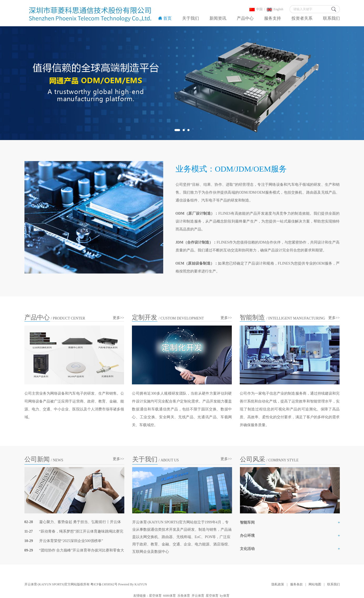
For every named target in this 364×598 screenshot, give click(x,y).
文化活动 (247, 549)
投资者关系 (302, 18)
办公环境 (247, 536)
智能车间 (247, 522)
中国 (256, 9)
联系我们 (331, 18)
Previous (15, 83)
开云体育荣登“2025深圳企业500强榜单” (71, 541)
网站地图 (315, 584)
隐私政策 (278, 584)
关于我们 (191, 18)
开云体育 (198, 596)
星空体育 (155, 596)
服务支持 (273, 18)
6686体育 (170, 596)
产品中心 (245, 18)
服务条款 (296, 584)
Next (349, 83)
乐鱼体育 (184, 596)
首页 (165, 18)
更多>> (119, 318)
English (275, 9)
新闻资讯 (218, 18)
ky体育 (225, 596)
